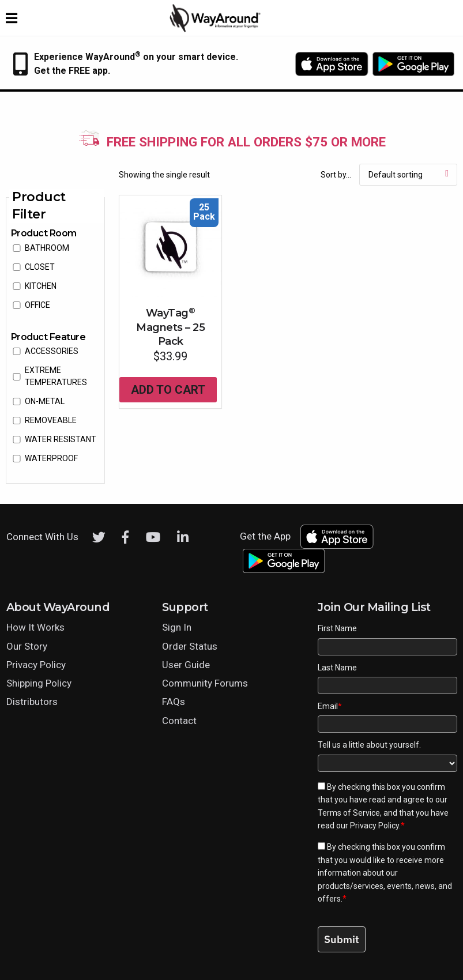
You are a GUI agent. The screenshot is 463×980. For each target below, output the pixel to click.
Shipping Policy (39, 683)
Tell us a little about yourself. (369, 745)
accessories (52, 351)
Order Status (190, 646)
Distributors (32, 702)
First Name (337, 628)
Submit (342, 939)
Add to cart (168, 390)
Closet (40, 267)
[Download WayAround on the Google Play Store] (413, 64)
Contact (179, 721)
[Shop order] (408, 175)
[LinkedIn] (183, 537)
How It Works (35, 627)
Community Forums (205, 683)
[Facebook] (126, 537)
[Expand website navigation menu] (12, 18)
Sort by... (336, 175)
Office (37, 305)
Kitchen (41, 286)
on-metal (45, 401)
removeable (51, 420)
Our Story (27, 646)
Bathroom (47, 248)
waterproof (51, 458)
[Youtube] (153, 537)
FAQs (174, 702)
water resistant (61, 439)
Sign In (177, 627)
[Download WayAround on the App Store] (332, 64)
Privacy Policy (36, 665)
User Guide (186, 665)
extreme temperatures (56, 376)
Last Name (337, 668)
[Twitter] (99, 537)
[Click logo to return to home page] (216, 29)
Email (330, 706)
